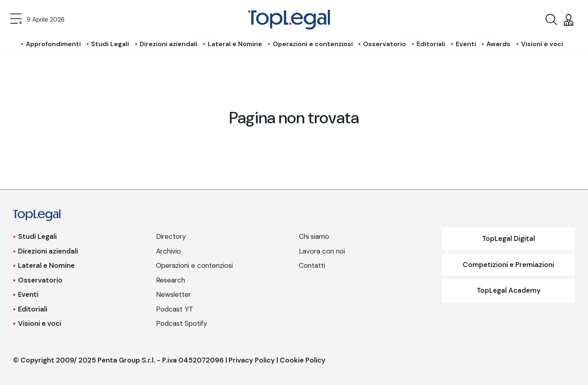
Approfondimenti (53, 44)
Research (170, 280)
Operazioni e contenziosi (313, 44)
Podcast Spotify (182, 323)
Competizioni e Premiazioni (508, 265)
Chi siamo (314, 236)
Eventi (466, 44)
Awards (498, 44)
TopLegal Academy (509, 290)
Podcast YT (175, 309)
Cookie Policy (303, 360)
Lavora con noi (322, 251)
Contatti (312, 265)
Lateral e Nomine (235, 44)
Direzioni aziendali (168, 44)
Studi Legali (110, 44)
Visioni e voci (542, 44)
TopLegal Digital (508, 238)
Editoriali (431, 44)
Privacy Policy (252, 360)
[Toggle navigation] (16, 20)
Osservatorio (384, 44)
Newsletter (174, 294)
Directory (171, 236)
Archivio (168, 251)
